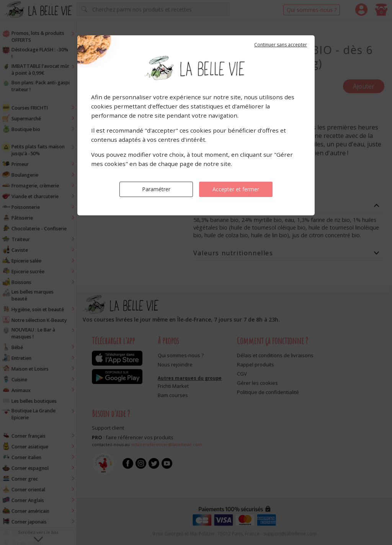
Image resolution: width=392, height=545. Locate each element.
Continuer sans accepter (281, 45)
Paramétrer (156, 189)
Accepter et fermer (236, 189)
